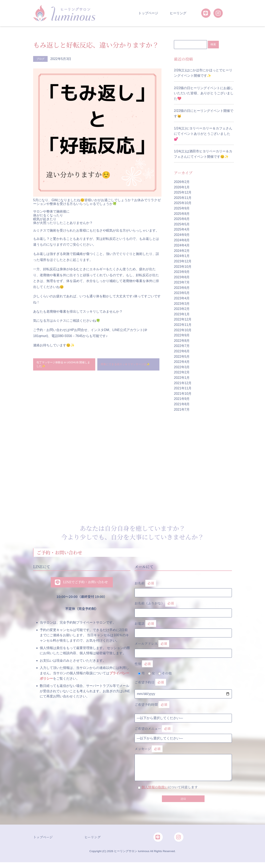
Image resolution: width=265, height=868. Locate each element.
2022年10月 (183, 330)
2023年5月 (182, 293)
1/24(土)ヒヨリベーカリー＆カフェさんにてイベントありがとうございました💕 (203, 134)
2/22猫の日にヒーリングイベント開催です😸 (204, 114)
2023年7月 (182, 283)
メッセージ (183, 757)
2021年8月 (182, 404)
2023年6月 (182, 288)
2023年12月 (183, 261)
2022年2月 (182, 372)
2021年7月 (182, 409)
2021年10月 (183, 394)
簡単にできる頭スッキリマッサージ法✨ (128, 366)
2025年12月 (183, 193)
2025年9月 (182, 209)
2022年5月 (182, 357)
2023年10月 (183, 267)
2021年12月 (183, 383)
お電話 (183, 628)
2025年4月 (182, 230)
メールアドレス (183, 648)
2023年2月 (182, 309)
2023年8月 (182, 277)
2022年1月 (182, 378)
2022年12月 (183, 320)
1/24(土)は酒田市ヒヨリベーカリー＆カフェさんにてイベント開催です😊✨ (203, 154)
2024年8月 (182, 240)
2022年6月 (182, 351)
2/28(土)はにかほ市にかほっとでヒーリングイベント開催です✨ (203, 73)
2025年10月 (183, 203)
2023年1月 (182, 314)
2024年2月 (182, 251)
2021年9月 (182, 399)
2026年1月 (182, 187)
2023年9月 (182, 272)
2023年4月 (182, 298)
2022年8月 (182, 341)
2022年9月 (182, 335)
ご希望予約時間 (152, 705)
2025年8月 (182, 214)
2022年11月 (183, 325)
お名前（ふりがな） (183, 607)
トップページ (148, 13)
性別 (144, 664)
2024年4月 (182, 246)
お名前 (183, 587)
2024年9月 (182, 235)
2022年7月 (182, 346)
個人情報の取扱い (155, 787)
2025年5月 (182, 224)
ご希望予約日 (150, 683)
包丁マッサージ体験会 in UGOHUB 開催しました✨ (63, 366)
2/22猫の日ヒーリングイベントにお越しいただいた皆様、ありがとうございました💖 (204, 93)
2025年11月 (183, 198)
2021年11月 (183, 388)
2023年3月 (182, 304)
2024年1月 (182, 256)
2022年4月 (182, 362)
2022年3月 (182, 367)
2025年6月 (182, 219)
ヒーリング (178, 13)
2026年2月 (182, 182)
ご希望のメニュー (154, 729)
